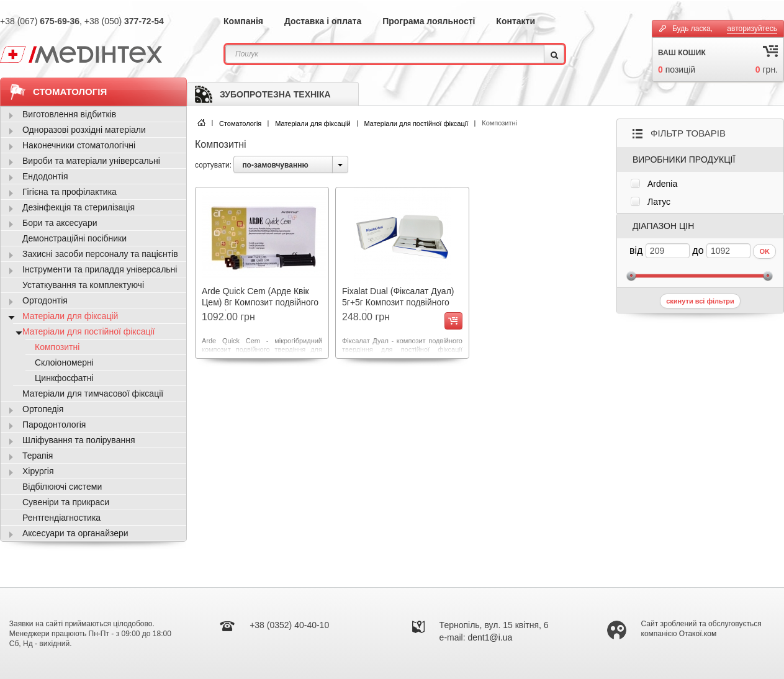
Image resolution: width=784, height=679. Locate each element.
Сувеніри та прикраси (66, 502)
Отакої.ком (698, 634)
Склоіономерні (64, 362)
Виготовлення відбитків (69, 114)
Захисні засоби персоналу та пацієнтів (100, 254)
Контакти (516, 21)
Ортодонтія (45, 300)
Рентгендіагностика (61, 518)
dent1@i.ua (490, 637)
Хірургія (38, 471)
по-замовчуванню (275, 165)
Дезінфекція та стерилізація (79, 207)
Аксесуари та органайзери (75, 533)
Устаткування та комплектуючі (83, 285)
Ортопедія (43, 409)
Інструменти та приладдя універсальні (100, 269)
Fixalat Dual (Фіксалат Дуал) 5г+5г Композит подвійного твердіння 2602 (398, 302)
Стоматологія (240, 124)
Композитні (57, 347)
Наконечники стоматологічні (79, 145)
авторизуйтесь (752, 29)
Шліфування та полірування (79, 440)
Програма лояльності (429, 21)
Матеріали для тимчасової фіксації (93, 393)
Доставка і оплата (323, 21)
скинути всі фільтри (700, 301)
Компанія (243, 21)
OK (764, 251)
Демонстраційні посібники (74, 238)
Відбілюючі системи (62, 487)
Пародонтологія (54, 425)
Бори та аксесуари (60, 223)
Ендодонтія (45, 176)
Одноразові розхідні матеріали (84, 130)
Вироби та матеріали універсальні (91, 161)
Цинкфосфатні (64, 378)
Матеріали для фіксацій (313, 124)
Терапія (38, 456)
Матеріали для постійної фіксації (417, 124)
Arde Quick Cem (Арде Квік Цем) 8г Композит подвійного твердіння (260, 302)
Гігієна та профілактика (70, 192)
